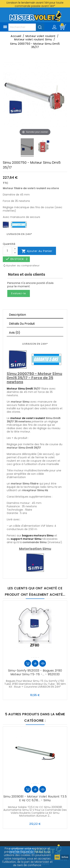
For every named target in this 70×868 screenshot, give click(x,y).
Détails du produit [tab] (22, 324)
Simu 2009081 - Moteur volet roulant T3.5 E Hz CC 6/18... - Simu (35, 798)
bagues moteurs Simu (38, 535)
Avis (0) (15, 333)
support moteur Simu (26, 539)
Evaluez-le (19, 293)
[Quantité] (7, 251)
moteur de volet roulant (28, 418)
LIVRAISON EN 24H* (19, 234)
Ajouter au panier (37, 251)
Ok (57, 857)
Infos (65, 857)
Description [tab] (17, 315)
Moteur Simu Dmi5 (20, 389)
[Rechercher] (26, 27)
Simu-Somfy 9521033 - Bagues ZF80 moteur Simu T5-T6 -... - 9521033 (35, 672)
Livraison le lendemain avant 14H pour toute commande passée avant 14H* (35, 4)
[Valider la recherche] (40, 27)
